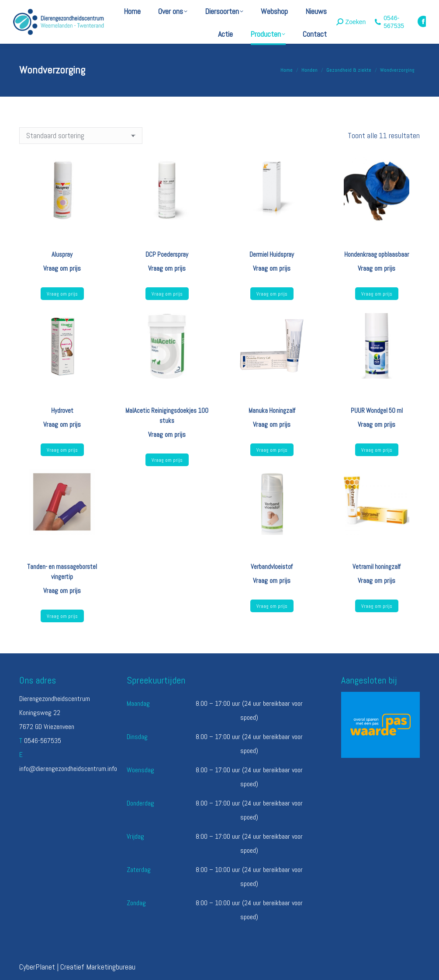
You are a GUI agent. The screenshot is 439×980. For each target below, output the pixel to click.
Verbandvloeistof (272, 567)
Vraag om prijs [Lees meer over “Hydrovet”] (62, 450)
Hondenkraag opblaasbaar (377, 254)
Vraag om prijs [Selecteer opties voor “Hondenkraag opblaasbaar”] (377, 294)
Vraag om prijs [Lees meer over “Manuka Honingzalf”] (272, 450)
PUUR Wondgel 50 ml (377, 410)
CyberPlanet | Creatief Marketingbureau (77, 967)
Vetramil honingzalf (377, 567)
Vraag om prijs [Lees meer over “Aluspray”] (62, 294)
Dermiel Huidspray (272, 254)
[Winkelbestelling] (81, 136)
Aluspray (62, 254)
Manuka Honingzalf (272, 410)
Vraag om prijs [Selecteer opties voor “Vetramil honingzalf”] (377, 606)
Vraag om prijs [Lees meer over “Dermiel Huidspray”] (272, 294)
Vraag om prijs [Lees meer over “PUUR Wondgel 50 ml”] (377, 450)
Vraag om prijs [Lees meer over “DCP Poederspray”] (167, 294)
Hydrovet (62, 410)
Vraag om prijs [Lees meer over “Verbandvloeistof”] (272, 606)
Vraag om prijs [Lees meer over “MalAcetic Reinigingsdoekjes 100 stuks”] (167, 460)
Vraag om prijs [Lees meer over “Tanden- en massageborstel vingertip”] (62, 616)
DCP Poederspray (167, 254)
